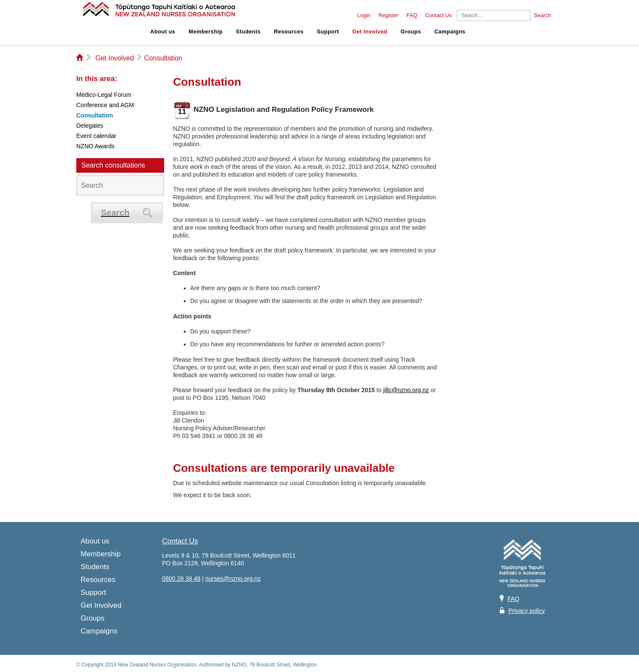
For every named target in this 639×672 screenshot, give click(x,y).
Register (388, 15)
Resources (289, 32)
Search (543, 15)
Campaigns (450, 32)
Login (364, 15)
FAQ (412, 15)
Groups (411, 32)
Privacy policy (527, 611)
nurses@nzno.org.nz (233, 579)
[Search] (494, 15)
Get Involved (370, 32)
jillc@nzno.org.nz (406, 390)
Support (328, 32)
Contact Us (438, 15)
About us (163, 32)
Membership (205, 32)
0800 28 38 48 (181, 579)
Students (248, 32)
